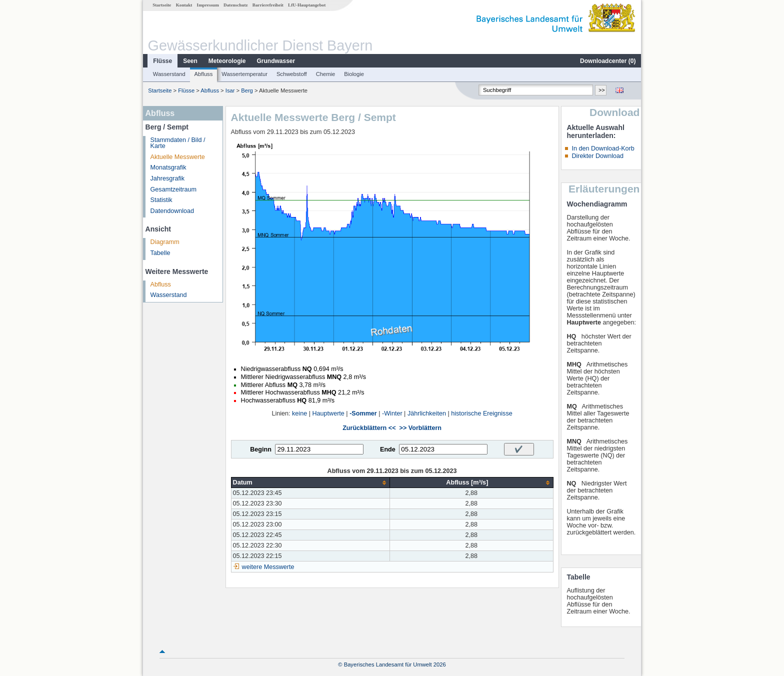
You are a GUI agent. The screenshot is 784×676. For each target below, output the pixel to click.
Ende (388, 449)
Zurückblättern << (369, 428)
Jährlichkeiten (427, 413)
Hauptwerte (328, 413)
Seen (190, 61)
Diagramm (165, 242)
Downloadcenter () (608, 61)
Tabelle (160, 253)
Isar (230, 90)
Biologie (354, 74)
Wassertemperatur (244, 74)
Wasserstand (169, 74)
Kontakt (184, 5)
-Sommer (363, 413)
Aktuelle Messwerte (178, 157)
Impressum (208, 5)
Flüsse (162, 61)
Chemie (326, 74)
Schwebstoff (292, 74)
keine (299, 413)
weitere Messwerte (268, 567)
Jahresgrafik (168, 178)
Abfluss (204, 74)
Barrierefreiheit (268, 5)
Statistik (161, 200)
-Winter (392, 413)
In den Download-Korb (603, 148)
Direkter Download (597, 156)
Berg (247, 90)
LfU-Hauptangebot (307, 5)
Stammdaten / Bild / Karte (178, 143)
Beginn (261, 449)
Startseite (162, 5)
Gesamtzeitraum (173, 189)
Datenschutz (236, 5)
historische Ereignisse (482, 413)
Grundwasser (276, 61)
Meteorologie (227, 61)
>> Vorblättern (420, 428)
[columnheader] (310, 483)
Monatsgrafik (168, 167)
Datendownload (172, 211)
